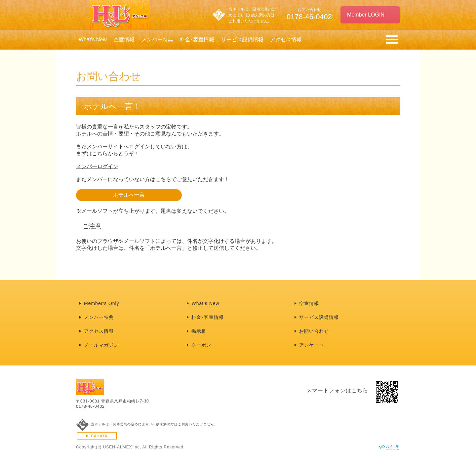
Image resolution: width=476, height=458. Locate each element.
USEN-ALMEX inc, (122, 447)
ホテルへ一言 (129, 195)
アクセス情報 (286, 39)
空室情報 (124, 39)
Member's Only (102, 303)
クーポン (201, 345)
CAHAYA (99, 436)
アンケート (312, 345)
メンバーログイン (97, 166)
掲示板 (199, 331)
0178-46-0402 (90, 406)
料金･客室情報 (197, 39)
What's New (93, 39)
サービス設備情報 (242, 39)
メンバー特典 (157, 39)
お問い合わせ (314, 331)
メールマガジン (101, 345)
